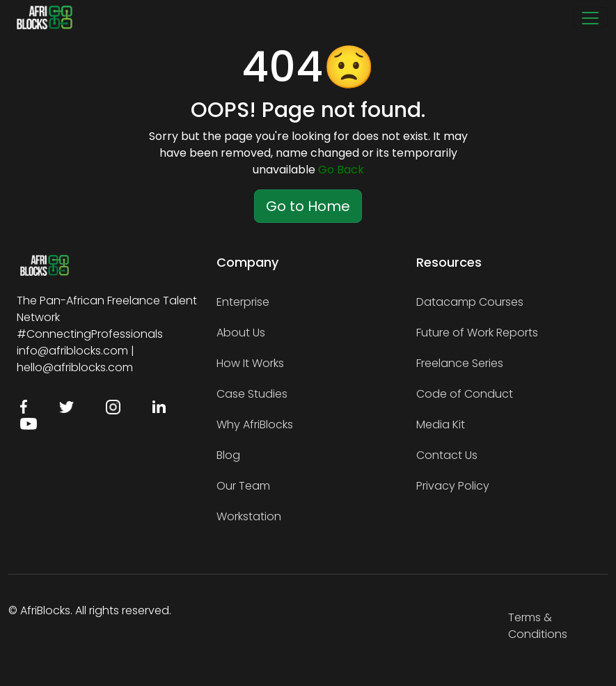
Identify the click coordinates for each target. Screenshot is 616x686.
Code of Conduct (465, 394)
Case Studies (252, 394)
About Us (241, 333)
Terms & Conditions (538, 626)
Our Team (243, 486)
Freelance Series (460, 363)
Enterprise (243, 302)
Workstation (249, 516)
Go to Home (308, 206)
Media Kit (441, 424)
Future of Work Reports (477, 333)
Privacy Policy (453, 486)
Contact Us (447, 455)
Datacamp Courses (470, 302)
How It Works (250, 363)
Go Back (341, 170)
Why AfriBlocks (255, 424)
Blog (228, 455)
